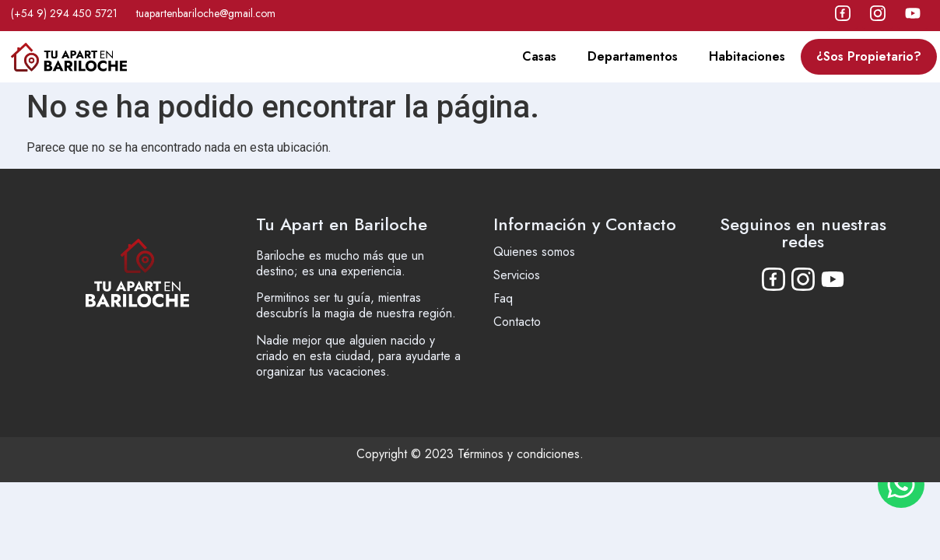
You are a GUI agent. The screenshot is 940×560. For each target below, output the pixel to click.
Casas (539, 56)
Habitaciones (747, 56)
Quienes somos (534, 252)
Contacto (517, 322)
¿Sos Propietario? (869, 56)
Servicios (517, 275)
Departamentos (633, 56)
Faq (503, 298)
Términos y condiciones (519, 454)
